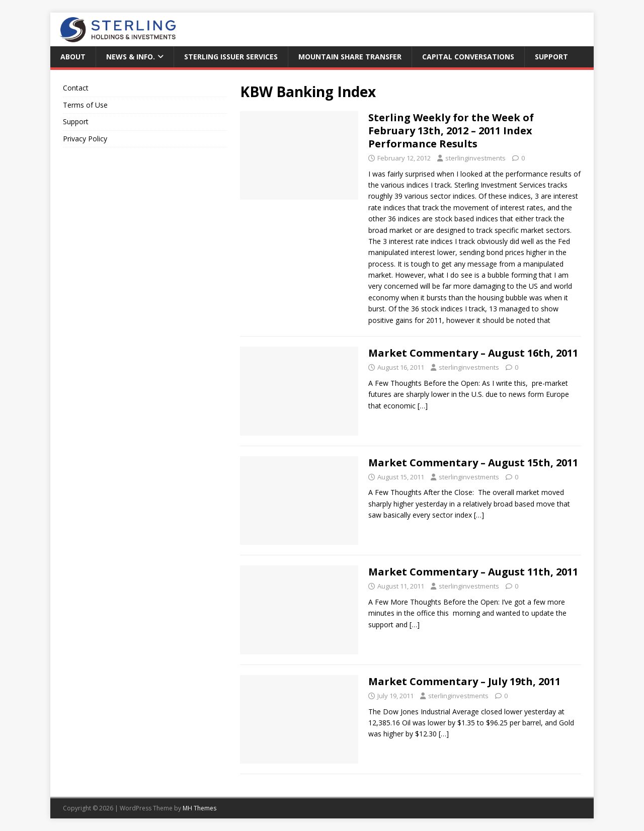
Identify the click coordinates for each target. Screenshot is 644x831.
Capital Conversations (468, 57)
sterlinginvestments (475, 158)
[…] (423, 406)
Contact (76, 88)
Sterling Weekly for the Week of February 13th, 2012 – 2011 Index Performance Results (451, 131)
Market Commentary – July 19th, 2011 (464, 681)
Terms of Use (85, 105)
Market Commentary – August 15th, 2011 (473, 463)
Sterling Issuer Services (231, 57)
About (73, 57)
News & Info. (131, 57)
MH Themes (199, 808)
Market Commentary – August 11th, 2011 (473, 572)
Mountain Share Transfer (350, 57)
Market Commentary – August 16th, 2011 (473, 353)
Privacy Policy (85, 139)
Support (551, 57)
